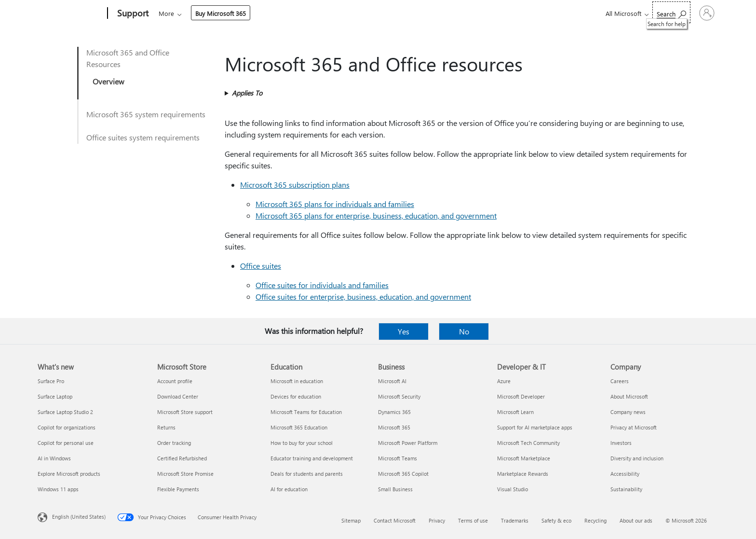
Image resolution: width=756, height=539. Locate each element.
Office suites (261, 266)
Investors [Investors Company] (621, 443)
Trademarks (515, 520)
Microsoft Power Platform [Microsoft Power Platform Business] (408, 443)
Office (215, 13)
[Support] (132, 14)
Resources (398, 13)
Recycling (595, 520)
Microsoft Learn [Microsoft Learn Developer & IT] (515, 412)
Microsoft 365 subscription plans (295, 185)
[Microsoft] (71, 14)
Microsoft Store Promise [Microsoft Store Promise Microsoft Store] (185, 474)
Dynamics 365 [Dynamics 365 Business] (394, 412)
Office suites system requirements (143, 137)
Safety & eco (556, 520)
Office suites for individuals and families (322, 285)
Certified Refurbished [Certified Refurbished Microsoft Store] (182, 458)
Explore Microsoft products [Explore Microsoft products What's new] (69, 474)
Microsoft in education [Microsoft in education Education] (297, 381)
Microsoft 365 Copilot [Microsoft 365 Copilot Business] (403, 474)
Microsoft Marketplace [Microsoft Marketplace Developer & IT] (524, 458)
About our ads (636, 520)
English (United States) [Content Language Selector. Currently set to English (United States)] (79, 517)
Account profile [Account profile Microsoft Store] (175, 381)
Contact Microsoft (395, 520)
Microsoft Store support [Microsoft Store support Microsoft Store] (185, 412)
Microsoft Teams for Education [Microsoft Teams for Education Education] (306, 412)
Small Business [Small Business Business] (395, 489)
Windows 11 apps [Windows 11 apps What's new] (58, 489)
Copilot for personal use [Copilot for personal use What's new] (66, 443)
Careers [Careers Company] (620, 381)
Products (248, 13)
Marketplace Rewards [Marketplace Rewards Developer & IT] (523, 474)
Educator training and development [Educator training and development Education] (312, 458)
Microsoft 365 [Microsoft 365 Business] (394, 427)
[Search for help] (645, 12)
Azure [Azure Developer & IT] (504, 381)
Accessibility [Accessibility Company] (625, 474)
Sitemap (351, 520)
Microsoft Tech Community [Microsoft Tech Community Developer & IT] (528, 443)
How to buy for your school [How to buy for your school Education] (302, 443)
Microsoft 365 (176, 13)
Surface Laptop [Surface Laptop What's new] (55, 396)
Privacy (437, 520)
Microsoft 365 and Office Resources (128, 58)
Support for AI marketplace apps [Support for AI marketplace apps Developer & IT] (535, 427)
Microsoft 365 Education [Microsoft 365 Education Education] (299, 427)
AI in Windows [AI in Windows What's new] (54, 458)
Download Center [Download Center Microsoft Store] (178, 396)
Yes (404, 331)
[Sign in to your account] (694, 13)
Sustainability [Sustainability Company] (626, 489)
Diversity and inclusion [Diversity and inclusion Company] (637, 458)
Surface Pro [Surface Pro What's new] (51, 381)
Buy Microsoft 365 (459, 13)
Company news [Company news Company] (628, 412)
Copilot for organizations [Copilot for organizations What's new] (67, 427)
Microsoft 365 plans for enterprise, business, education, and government (376, 215)
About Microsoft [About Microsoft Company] (629, 396)
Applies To (247, 93)
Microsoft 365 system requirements (146, 114)
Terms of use (473, 520)
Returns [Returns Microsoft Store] (166, 427)
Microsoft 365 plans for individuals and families (335, 204)
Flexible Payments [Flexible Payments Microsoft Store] (178, 489)
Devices (289, 13)
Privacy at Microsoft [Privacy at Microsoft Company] (634, 427)
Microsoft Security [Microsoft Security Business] (399, 396)
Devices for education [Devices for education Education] (296, 396)
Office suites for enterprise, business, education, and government (363, 297)
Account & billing (342, 13)
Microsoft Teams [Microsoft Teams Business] (398, 458)
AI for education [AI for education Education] (289, 489)
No (464, 331)
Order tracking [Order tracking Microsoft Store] (174, 443)
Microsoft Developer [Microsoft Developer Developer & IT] (521, 396)
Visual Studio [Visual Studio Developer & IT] (513, 489)
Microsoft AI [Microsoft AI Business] (392, 381)
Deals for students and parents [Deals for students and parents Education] (307, 474)
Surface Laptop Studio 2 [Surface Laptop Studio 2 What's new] (65, 412)
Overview (108, 81)
